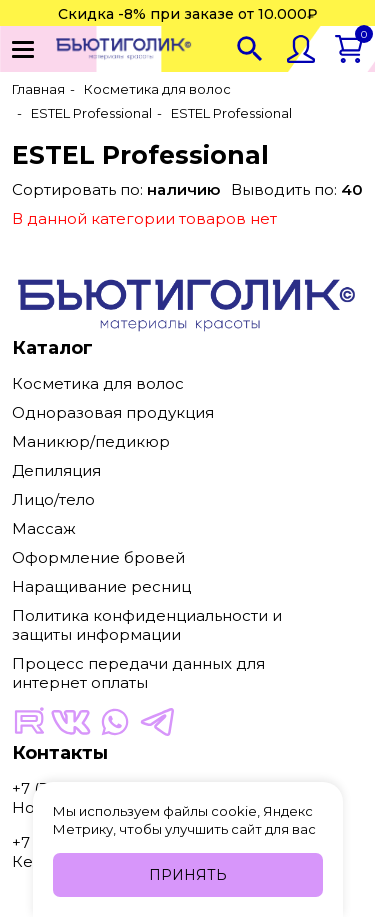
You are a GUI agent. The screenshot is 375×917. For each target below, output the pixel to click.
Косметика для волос (98, 383)
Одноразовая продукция (113, 412)
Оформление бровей (98, 557)
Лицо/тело (53, 499)
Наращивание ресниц (101, 586)
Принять (188, 875)
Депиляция (56, 470)
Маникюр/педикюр (91, 441)
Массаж (44, 528)
